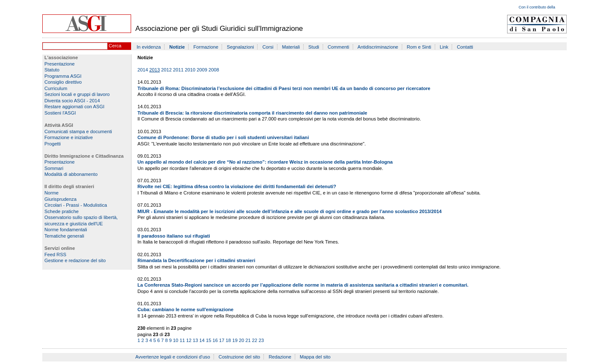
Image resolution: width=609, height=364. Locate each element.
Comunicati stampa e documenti (78, 131)
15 (208, 340)
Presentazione (60, 64)
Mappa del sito (315, 357)
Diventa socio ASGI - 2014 (72, 101)
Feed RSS (55, 255)
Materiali (291, 47)
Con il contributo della (537, 7)
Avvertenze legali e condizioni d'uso (173, 357)
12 (189, 340)
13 (195, 340)
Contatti (465, 47)
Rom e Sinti (419, 47)
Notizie (177, 47)
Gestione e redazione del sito (75, 260)
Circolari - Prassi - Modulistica (76, 205)
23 (261, 340)
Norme (52, 193)
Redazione (280, 357)
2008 (214, 70)
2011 (178, 70)
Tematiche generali (64, 236)
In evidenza (149, 47)
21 (248, 340)
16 (215, 340)
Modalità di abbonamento (71, 174)
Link (444, 47)
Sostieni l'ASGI (60, 113)
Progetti (53, 144)
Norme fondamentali (66, 230)
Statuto (52, 70)
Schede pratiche (62, 211)
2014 (143, 70)
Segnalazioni (240, 47)
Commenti (339, 47)
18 (228, 340)
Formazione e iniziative (69, 137)
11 (182, 340)
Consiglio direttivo (63, 82)
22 (255, 340)
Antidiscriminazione (378, 47)
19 (235, 340)
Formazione (206, 47)
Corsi (268, 47)
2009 (202, 70)
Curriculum (56, 88)
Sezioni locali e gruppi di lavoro (77, 94)
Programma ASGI (63, 76)
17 (222, 340)
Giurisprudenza (60, 199)
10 (176, 340)
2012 (166, 70)
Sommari (54, 168)
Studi (314, 47)
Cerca (115, 46)
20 (241, 340)
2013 (155, 70)
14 (202, 340)
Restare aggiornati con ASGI (74, 107)
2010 (190, 70)
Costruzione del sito (239, 357)
